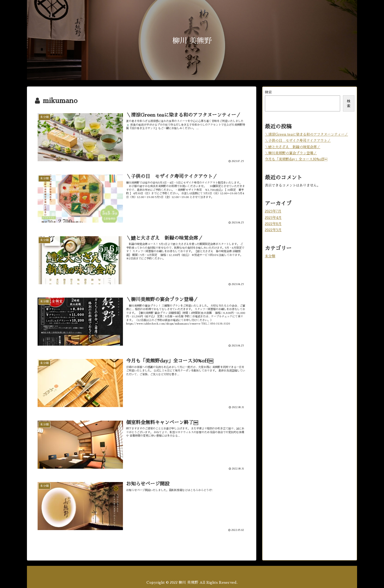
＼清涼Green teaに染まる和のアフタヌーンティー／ (306, 134)
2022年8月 (273, 224)
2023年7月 (273, 211)
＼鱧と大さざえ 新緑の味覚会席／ (293, 147)
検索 (268, 92)
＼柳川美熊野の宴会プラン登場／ (291, 153)
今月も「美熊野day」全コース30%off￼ (296, 159)
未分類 (270, 256)
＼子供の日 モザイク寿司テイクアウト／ (298, 141)
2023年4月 (273, 218)
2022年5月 (273, 230)
